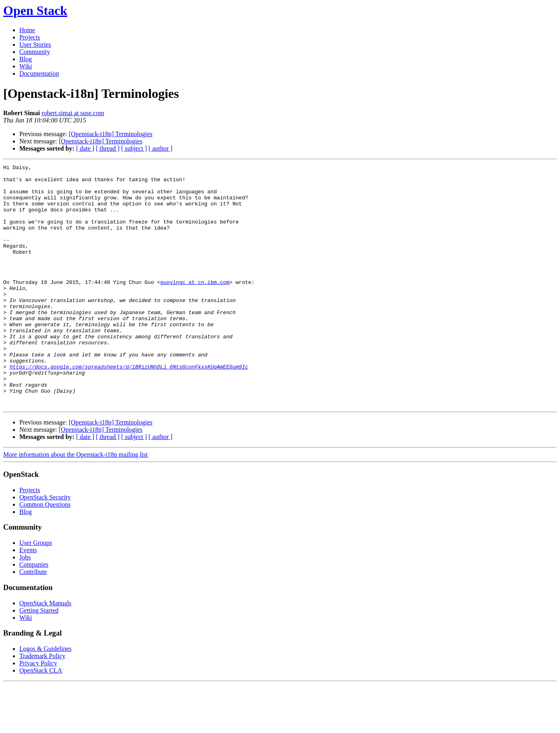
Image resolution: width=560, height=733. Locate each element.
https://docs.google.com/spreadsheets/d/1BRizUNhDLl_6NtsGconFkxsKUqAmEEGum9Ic (129, 408)
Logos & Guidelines (45, 697)
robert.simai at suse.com (73, 113)
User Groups (36, 591)
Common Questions (45, 553)
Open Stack (35, 10)
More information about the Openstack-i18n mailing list (75, 503)
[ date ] (85, 148)
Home (27, 30)
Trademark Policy (42, 704)
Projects (30, 37)
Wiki (26, 66)
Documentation (39, 74)
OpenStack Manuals (45, 651)
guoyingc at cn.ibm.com (195, 306)
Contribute (33, 620)
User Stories (35, 45)
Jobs (25, 606)
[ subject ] (134, 148)
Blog (26, 59)
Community (35, 52)
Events (28, 598)
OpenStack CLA (41, 719)
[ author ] (161, 148)
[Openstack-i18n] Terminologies (111, 134)
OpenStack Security (45, 546)
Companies (34, 613)
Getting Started (39, 659)
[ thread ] (108, 148)
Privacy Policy (38, 711)
